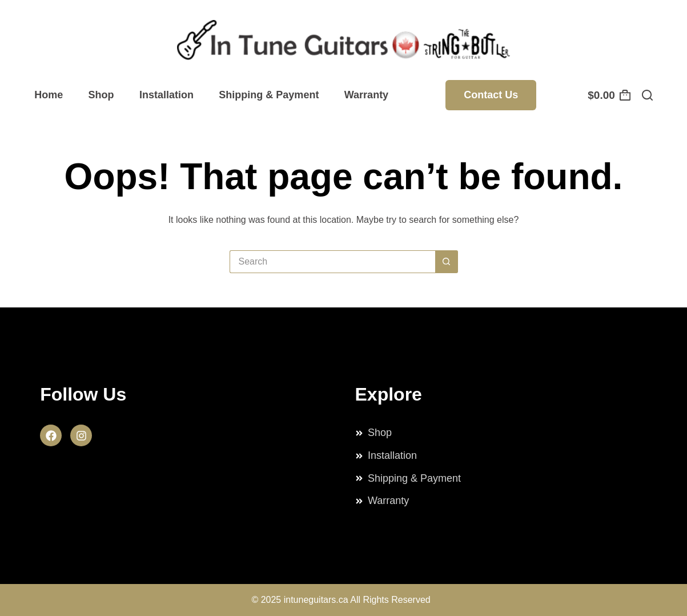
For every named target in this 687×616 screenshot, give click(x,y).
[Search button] (447, 262)
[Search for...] (332, 262)
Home (49, 95)
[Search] (647, 95)
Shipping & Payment (269, 95)
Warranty (366, 95)
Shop (101, 95)
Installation (166, 95)
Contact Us (491, 95)
